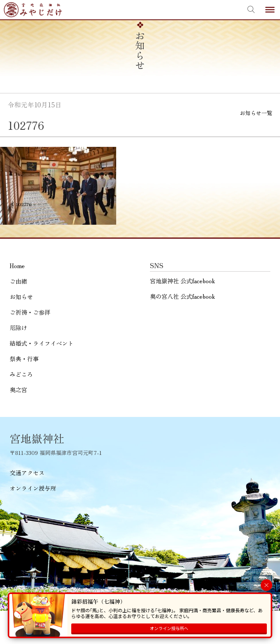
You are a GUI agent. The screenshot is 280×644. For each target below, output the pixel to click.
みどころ (21, 374)
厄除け (18, 328)
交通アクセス (27, 473)
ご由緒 (18, 281)
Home (17, 266)
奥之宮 (18, 390)
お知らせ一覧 (256, 113)
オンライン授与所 (33, 488)
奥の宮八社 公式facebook (182, 296)
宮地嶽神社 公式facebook (182, 281)
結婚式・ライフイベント (42, 343)
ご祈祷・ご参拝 (30, 312)
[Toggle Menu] (270, 10)
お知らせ (21, 297)
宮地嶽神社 (33, 10)
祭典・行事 (24, 359)
